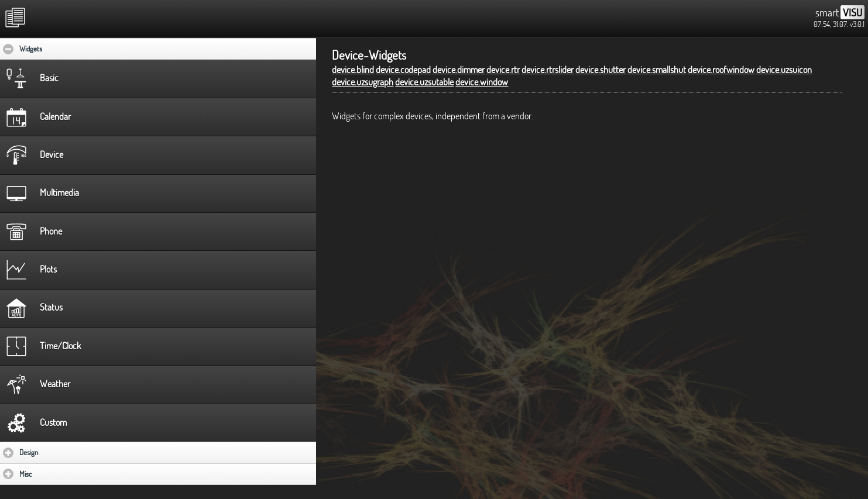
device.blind (353, 70)
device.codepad (403, 70)
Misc (60, 474)
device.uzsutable (424, 82)
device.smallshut (657, 70)
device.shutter (601, 70)
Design (63, 452)
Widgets (66, 49)
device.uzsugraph (363, 82)
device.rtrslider (548, 70)
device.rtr (503, 70)
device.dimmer (459, 70)
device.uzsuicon (784, 70)
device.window (482, 82)
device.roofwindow (721, 70)
